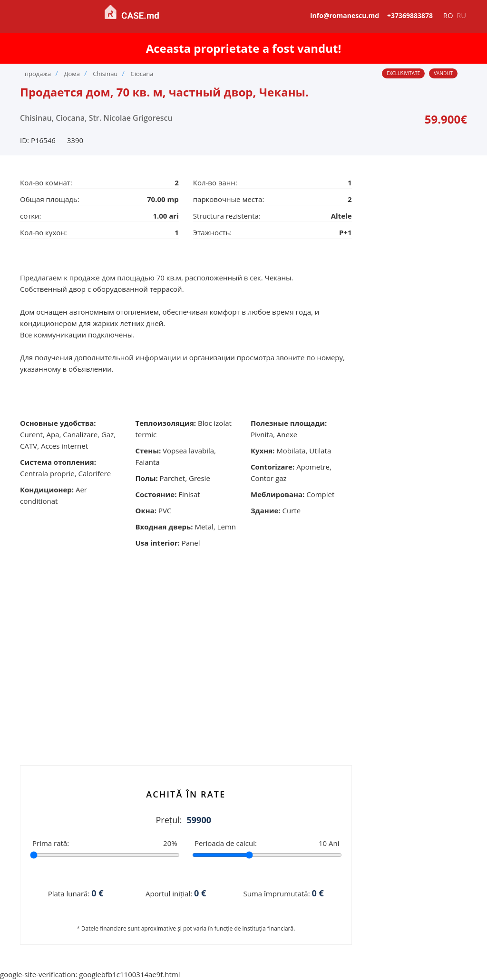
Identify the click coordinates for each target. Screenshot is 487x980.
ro (448, 15)
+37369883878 (410, 15)
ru (461, 15)
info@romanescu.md (345, 15)
